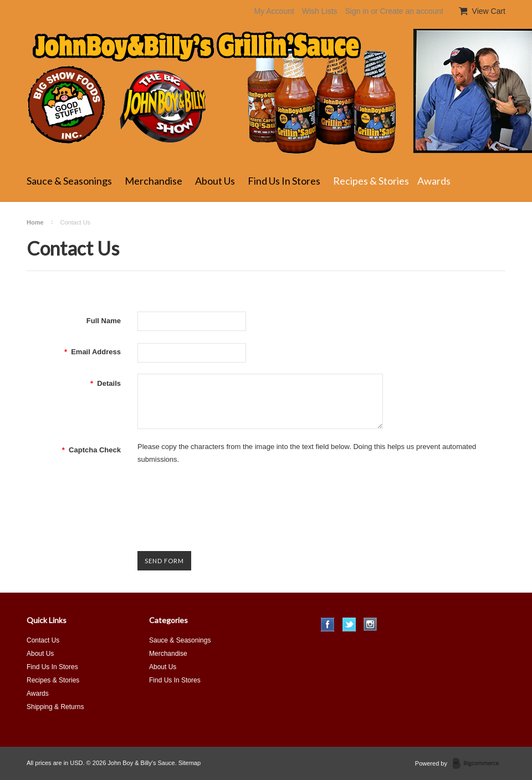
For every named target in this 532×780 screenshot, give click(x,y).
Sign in (357, 11)
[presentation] (222, 498)
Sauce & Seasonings (69, 181)
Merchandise (154, 181)
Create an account (411, 11)
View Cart (488, 11)
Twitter (349, 624)
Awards (434, 181)
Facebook (328, 624)
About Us (215, 181)
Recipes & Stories (371, 181)
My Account (274, 11)
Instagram (370, 624)
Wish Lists (320, 11)
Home (35, 222)
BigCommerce (479, 764)
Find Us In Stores (284, 181)
